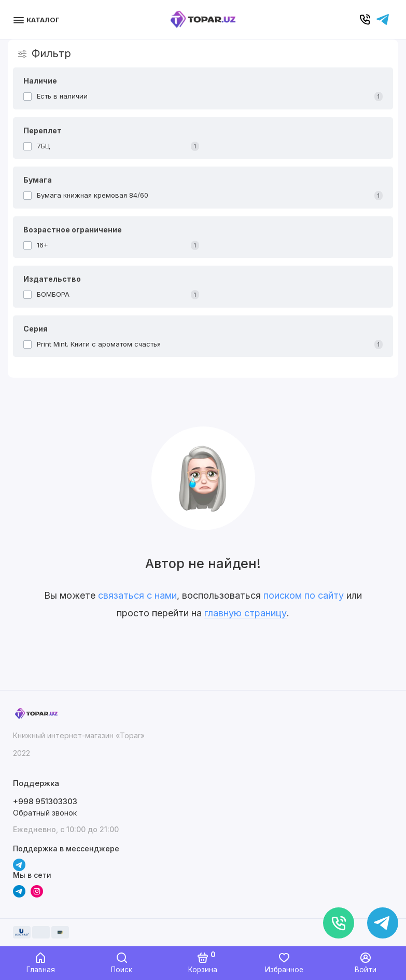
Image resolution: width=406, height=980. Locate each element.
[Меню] (38, 19)
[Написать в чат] (383, 923)
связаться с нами (137, 595)
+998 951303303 (45, 801)
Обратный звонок (45, 813)
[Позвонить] (339, 923)
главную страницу (246, 613)
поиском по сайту (304, 595)
